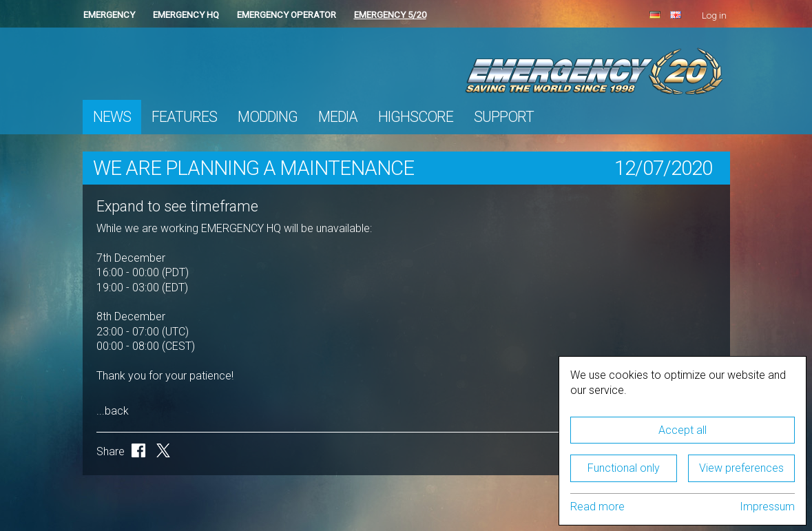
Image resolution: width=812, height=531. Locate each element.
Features (184, 117)
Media (338, 117)
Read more (597, 507)
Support (504, 117)
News (112, 117)
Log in (714, 15)
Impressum (767, 507)
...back (113, 411)
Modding (268, 117)
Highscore (416, 117)
